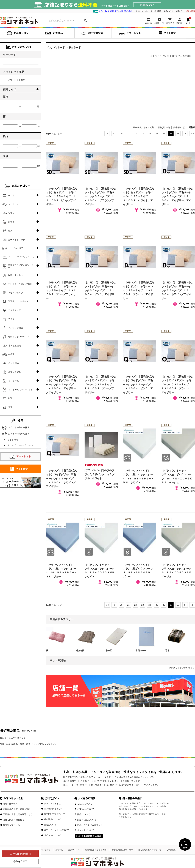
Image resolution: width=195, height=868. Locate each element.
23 (142, 134)
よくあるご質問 (156, 11)
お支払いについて (86, 809)
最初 (107, 134)
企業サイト (180, 11)
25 (157, 134)
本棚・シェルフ (16, 293)
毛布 (167, 651)
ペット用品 (13, 363)
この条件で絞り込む (20, 854)
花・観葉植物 (15, 346)
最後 (192, 134)
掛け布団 (80, 651)
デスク (11, 319)
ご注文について (85, 804)
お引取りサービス (11, 825)
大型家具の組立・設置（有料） (18, 809)
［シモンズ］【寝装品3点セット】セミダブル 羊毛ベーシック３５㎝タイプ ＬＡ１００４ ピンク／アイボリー (62, 196)
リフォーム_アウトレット (20, 390)
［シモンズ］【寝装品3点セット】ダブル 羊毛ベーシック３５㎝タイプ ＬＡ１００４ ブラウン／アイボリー (139, 290)
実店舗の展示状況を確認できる (18, 814)
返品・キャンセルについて (57, 830)
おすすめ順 (149, 127)
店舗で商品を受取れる (13, 820)
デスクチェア (15, 310)
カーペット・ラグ (17, 240)
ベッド (11, 195)
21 (128, 134)
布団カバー (141, 651)
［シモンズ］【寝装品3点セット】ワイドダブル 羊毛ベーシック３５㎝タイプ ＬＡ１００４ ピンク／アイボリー (139, 384)
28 (178, 134)
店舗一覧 (59, 850)
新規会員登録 (191, 11)
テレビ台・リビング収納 (20, 284)
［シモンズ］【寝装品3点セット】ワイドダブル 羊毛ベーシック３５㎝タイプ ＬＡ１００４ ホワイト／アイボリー (62, 479)
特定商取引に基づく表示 (96, 850)
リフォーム (13, 381)
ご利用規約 (171, 850)
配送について (50, 825)
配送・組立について (87, 820)
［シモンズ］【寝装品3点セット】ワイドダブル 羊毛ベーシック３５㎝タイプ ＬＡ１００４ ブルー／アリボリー (100, 384)
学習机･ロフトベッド (18, 301)
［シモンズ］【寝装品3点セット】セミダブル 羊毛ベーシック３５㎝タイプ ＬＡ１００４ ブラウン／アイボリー (100, 196)
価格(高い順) (179, 127)
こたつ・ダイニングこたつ (21, 257)
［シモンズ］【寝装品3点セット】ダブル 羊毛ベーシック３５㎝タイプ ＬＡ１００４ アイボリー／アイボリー (177, 196)
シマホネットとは (142, 11)
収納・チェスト (16, 275)
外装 (10, 407)
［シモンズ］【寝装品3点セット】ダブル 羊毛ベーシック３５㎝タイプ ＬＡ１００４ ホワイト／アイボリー (177, 290)
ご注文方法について (53, 809)
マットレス (13, 204)
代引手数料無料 (10, 804)
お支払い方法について (54, 814)
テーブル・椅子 (16, 248)
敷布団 (109, 651)
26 (164, 134)
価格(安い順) (164, 127)
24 (150, 134)
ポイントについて (52, 835)
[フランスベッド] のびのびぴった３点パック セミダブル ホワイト (99, 474)
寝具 (10, 231)
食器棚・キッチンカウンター (21, 266)
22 (135, 134)
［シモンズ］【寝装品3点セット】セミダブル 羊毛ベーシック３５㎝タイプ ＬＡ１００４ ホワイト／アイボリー (139, 196)
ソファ (11, 213)
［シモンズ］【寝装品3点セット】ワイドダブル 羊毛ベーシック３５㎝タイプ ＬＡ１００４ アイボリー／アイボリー (62, 384)
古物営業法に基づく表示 (122, 850)
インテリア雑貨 (16, 328)
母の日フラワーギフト (19, 337)
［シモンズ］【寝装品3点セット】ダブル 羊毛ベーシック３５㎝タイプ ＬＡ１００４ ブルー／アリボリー (62, 290)
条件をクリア (20, 861)
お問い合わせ (168, 11)
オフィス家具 (15, 372)
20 (121, 134)
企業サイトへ (74, 850)
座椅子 (11, 222)
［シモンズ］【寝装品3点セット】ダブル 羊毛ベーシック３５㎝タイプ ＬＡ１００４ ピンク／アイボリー (100, 290)
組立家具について (52, 819)
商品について (84, 814)
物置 (10, 398)
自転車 (11, 354)
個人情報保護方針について (150, 850)
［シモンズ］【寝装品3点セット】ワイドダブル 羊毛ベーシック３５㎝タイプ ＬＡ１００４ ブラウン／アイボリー (177, 384)
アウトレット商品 (14, 80)
